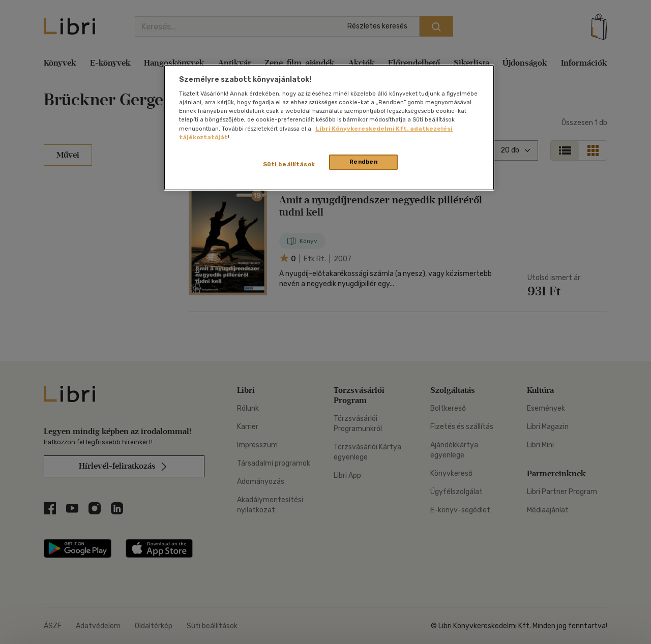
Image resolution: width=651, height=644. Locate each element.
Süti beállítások (289, 164)
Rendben (364, 162)
